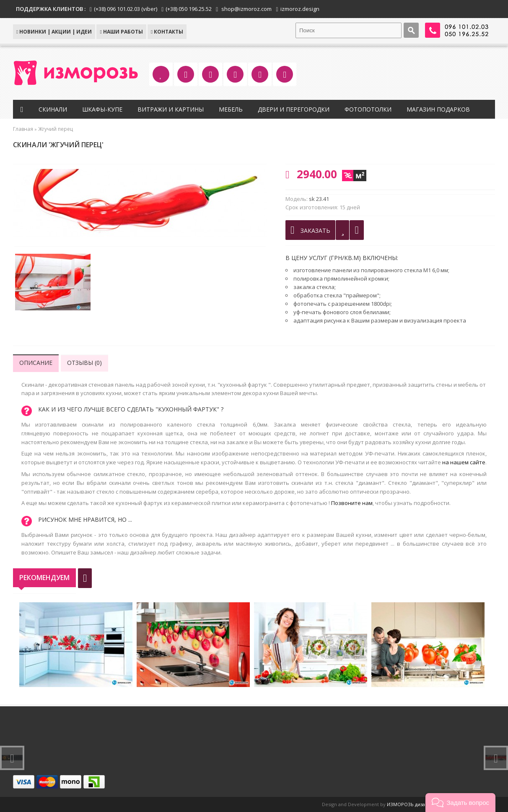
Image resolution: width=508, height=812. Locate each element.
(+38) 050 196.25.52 (189, 9)
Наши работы (121, 32)
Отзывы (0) (84, 363)
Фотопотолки (368, 109)
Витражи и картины (171, 109)
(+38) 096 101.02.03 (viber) (126, 9)
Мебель (231, 109)
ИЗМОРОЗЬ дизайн (409, 804)
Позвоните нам (352, 503)
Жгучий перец (56, 129)
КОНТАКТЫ (167, 32)
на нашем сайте (464, 462)
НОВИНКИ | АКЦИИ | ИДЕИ (54, 32)
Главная (23, 129)
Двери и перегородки (294, 109)
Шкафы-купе (102, 109)
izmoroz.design (300, 9)
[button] (460, 803)
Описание (36, 363)
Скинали (53, 109)
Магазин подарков (438, 109)
